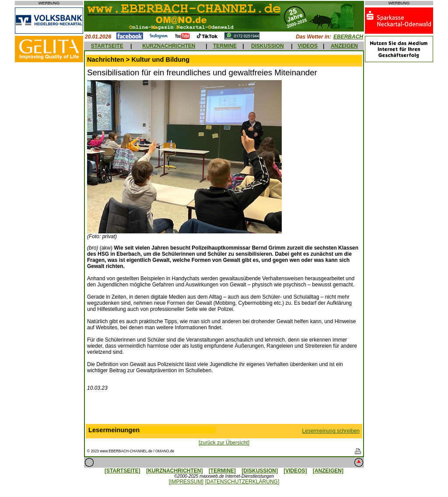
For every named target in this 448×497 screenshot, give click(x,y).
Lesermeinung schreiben (331, 431)
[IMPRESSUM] (186, 482)
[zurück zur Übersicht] (224, 443)
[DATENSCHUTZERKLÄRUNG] (242, 482)
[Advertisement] (224, 409)
